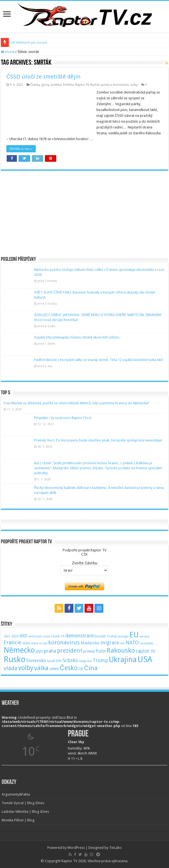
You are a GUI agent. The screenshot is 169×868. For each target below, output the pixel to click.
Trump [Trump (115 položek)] (100, 660)
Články (35, 85)
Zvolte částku (84, 563)
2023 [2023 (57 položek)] (15, 636)
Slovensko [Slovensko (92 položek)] (36, 661)
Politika (68, 85)
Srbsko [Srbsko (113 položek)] (70, 660)
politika (56, 85)
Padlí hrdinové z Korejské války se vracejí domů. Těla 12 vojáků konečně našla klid (98, 360)
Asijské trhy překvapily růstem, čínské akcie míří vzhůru (77, 337)
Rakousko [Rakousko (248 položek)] (121, 650)
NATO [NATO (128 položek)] (132, 643)
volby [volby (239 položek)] (26, 668)
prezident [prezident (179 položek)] (70, 651)
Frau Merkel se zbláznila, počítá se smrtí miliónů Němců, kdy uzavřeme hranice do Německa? (76, 403)
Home (8, 52)
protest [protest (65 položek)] (89, 651)
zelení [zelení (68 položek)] (54, 669)
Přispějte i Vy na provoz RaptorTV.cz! (63, 418)
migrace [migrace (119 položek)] (110, 643)
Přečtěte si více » (21, 149)
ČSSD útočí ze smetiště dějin (43, 77)
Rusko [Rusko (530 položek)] (15, 659)
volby (134, 85)
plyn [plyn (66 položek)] (39, 651)
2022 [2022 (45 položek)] (7, 636)
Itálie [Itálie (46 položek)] (35, 643)
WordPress (76, 848)
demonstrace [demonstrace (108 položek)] (80, 636)
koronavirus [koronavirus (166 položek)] (64, 642)
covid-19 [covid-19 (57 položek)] (58, 636)
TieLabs (115, 848)
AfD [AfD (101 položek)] (24, 636)
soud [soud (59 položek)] (51, 661)
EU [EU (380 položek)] (134, 635)
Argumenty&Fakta (16, 794)
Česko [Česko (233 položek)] (69, 668)
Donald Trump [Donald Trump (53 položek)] (106, 636)
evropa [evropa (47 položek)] (144, 636)
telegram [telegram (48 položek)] (85, 661)
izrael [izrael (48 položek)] (43, 643)
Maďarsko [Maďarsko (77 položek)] (90, 643)
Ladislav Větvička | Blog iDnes (25, 812)
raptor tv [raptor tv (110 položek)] (145, 651)
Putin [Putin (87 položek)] (101, 651)
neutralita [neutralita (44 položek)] (146, 643)
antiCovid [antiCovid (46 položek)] (35, 636)
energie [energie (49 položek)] (123, 636)
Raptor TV (82, 85)
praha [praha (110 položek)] (50, 651)
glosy (45, 85)
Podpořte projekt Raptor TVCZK (84, 552)
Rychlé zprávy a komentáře (109, 85)
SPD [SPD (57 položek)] (59, 661)
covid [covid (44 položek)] (46, 636)
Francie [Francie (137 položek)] (12, 643)
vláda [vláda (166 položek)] (11, 668)
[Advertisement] (84, 210)
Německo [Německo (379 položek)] (19, 650)
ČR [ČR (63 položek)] (81, 669)
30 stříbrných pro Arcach (29, 42)
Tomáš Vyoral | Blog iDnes (23, 803)
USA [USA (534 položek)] (145, 659)
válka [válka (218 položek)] (41, 668)
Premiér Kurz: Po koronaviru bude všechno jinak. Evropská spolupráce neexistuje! (98, 440)
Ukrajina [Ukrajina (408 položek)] (123, 660)
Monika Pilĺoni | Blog (18, 820)
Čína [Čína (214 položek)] (91, 668)
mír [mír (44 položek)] (122, 643)
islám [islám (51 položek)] (26, 643)
